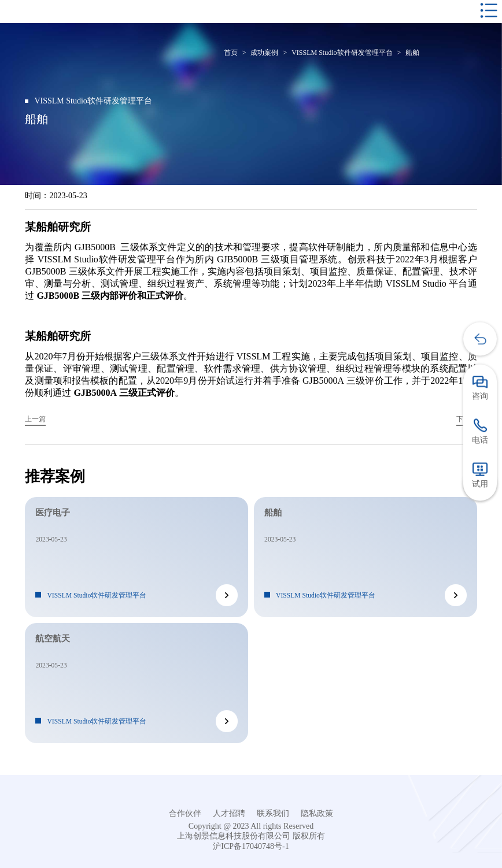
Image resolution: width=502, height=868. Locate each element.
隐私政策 (317, 813)
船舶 (412, 53)
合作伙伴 (185, 813)
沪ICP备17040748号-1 (251, 846)
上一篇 (35, 419)
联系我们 (273, 813)
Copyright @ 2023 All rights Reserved (251, 826)
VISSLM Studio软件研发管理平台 (342, 53)
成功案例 (264, 53)
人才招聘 (229, 813)
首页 (231, 53)
